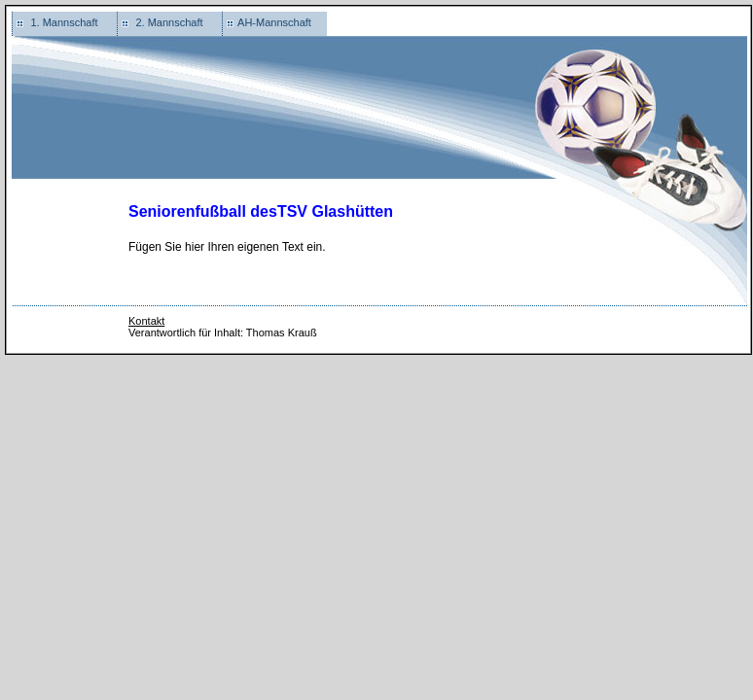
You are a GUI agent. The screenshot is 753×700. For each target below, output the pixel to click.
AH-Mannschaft (274, 22)
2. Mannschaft (169, 22)
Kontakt (146, 321)
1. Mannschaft (64, 22)
